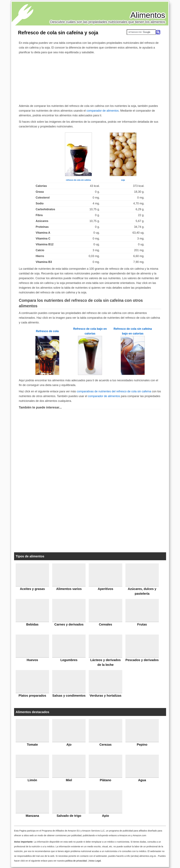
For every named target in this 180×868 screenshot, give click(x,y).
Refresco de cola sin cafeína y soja (58, 33)
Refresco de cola (47, 331)
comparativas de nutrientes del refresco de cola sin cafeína (114, 391)
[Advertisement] (90, 78)
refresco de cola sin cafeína (78, 180)
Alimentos (148, 15)
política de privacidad (76, 861)
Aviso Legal (95, 861)
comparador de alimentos (103, 111)
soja (123, 180)
